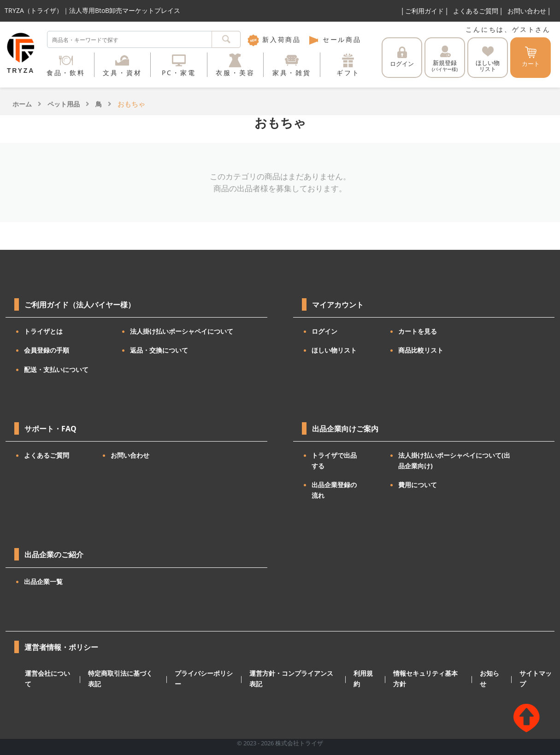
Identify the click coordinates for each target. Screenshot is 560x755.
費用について (418, 485)
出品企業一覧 (43, 581)
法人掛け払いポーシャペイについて (182, 331)
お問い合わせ (527, 11)
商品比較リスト (421, 350)
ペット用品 (64, 104)
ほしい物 (488, 59)
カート (531, 57)
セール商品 (335, 39)
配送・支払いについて (56, 369)
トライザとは (43, 331)
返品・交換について (159, 350)
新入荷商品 (274, 39)
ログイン (402, 57)
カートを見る (418, 331)
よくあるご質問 (476, 11)
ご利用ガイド (424, 11)
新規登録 (445, 59)
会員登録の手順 (47, 350)
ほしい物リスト (334, 350)
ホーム (22, 104)
